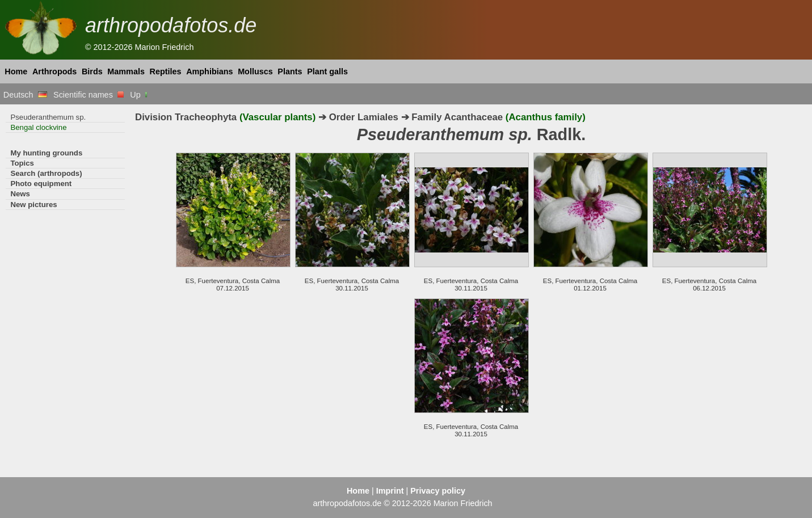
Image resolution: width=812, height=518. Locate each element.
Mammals (126, 71)
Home (16, 71)
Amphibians (209, 71)
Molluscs (255, 71)
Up (139, 95)
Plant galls (327, 71)
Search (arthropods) (46, 173)
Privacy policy (438, 491)
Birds (92, 71)
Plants (290, 71)
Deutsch (25, 95)
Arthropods (54, 71)
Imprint (390, 491)
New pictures (33, 205)
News (20, 194)
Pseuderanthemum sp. (48, 117)
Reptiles (166, 71)
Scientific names (89, 95)
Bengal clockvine (38, 127)
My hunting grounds (46, 153)
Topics (22, 163)
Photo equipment (41, 184)
